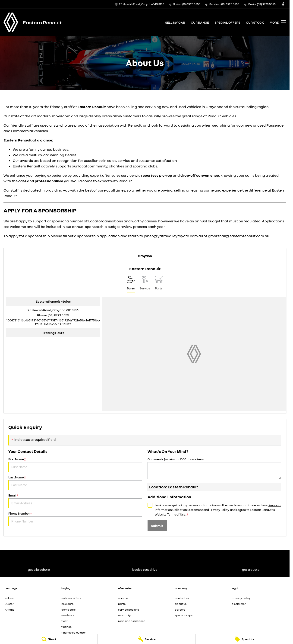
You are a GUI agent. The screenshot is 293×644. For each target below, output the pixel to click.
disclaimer (239, 604)
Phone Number (75, 519)
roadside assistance (132, 621)
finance (66, 627)
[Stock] (49, 639)
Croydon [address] (145, 256)
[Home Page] (11, 22)
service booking (129, 610)
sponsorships (184, 615)
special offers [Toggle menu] (227, 22)
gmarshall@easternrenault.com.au (239, 236)
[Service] (146, 639)
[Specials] (244, 639)
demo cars (68, 610)
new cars (67, 604)
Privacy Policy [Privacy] (219, 510)
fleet (65, 621)
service (123, 598)
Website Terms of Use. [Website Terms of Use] (170, 514)
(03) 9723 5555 (58, 315)
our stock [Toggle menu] (255, 22)
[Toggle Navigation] (278, 22)
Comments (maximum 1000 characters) (214, 468)
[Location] (131, 284)
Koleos (9, 598)
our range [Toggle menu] (200, 22)
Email (75, 501)
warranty (124, 615)
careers (180, 610)
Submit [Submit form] (157, 526)
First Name (75, 465)
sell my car (175, 22)
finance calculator (74, 633)
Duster (9, 604)
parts (122, 604)
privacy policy (241, 598)
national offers (71, 598)
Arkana (10, 610)
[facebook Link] (283, 4)
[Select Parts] (159, 284)
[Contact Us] (139, 4)
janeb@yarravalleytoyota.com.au (173, 236)
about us (181, 604)
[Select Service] (145, 284)
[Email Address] (53, 322)
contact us (182, 598)
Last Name (75, 483)
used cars (68, 615)
